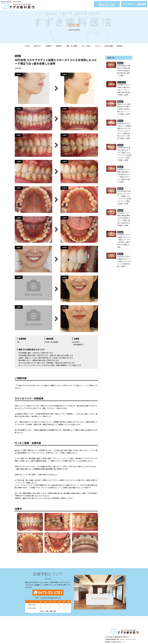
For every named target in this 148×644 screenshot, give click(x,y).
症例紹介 (120, 46)
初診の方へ (38, 46)
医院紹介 (59, 46)
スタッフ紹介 (86, 46)
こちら (123, 642)
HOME (27, 46)
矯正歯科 (18, 56)
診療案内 (49, 46)
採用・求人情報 (72, 46)
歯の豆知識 (109, 46)
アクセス (98, 46)
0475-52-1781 (107, 5)
